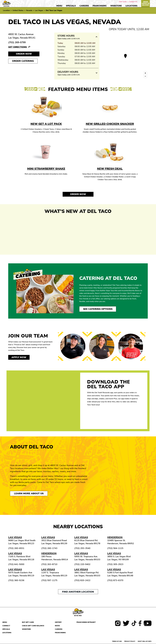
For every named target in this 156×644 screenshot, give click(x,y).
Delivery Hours (68, 72)
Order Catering (23, 61)
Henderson (115, 537)
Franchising (100, 6)
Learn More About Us (29, 493)
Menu (59, 6)
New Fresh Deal (110, 169)
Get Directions (18, 47)
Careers (84, 6)
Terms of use (117, 641)
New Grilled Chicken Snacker (110, 124)
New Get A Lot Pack (46, 124)
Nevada (29, 10)
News (57, 626)
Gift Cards (123, 2)
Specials (71, 6)
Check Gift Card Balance (33, 626)
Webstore (116, 6)
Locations (131, 6)
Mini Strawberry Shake (46, 169)
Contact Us (133, 2)
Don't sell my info (145, 641)
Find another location (78, 592)
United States (18, 10)
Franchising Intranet (86, 622)
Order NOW (24, 54)
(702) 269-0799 (17, 42)
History (58, 622)
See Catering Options (98, 309)
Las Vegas (39, 10)
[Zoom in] (145, 73)
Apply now (19, 357)
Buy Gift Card (28, 622)
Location (6, 10)
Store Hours (66, 36)
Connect (6, 626)
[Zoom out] (145, 76)
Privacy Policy (130, 641)
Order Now (78, 194)
